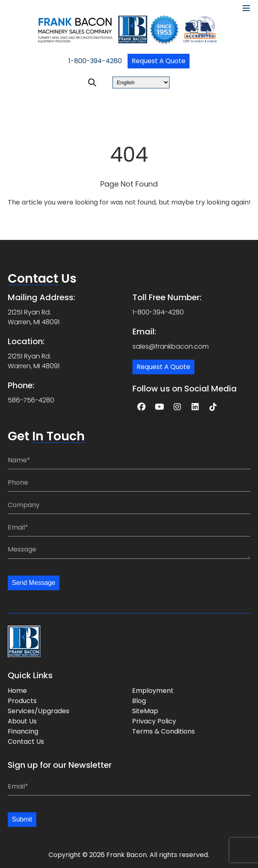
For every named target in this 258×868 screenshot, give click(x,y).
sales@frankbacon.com (171, 346)
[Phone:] (129, 482)
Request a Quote (159, 61)
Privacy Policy (154, 721)
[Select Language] (141, 82)
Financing (23, 731)
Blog (139, 701)
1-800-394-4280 (95, 61)
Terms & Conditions (163, 731)
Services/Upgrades (39, 711)
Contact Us (26, 742)
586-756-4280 (31, 400)
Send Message (34, 583)
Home (17, 691)
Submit (22, 819)
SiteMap (145, 711)
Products (22, 701)
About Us (22, 721)
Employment (153, 691)
